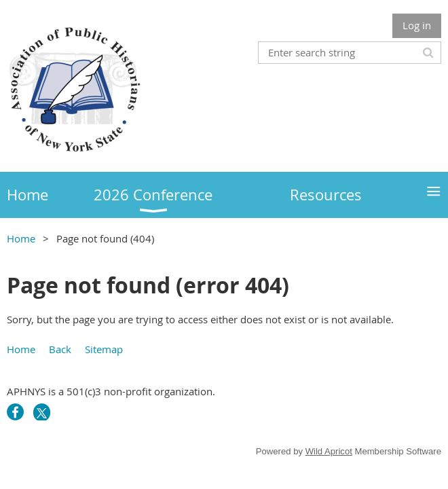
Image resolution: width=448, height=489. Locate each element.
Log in (417, 25)
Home (21, 238)
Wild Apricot (329, 451)
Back (60, 349)
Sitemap (104, 349)
